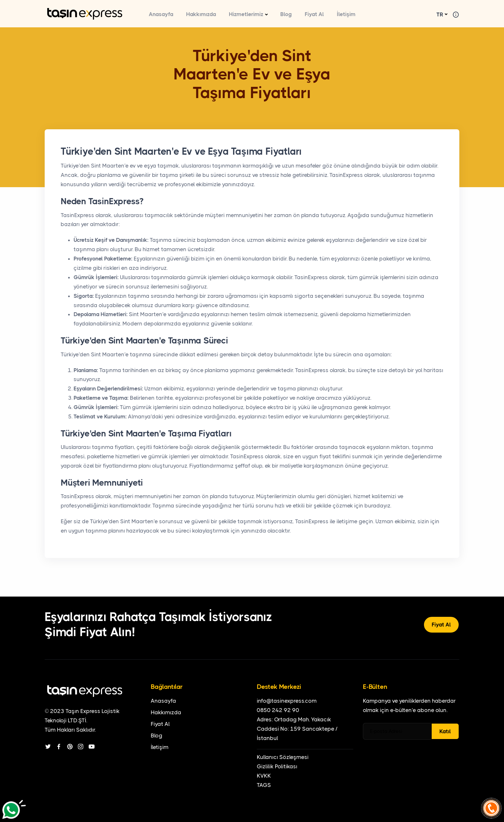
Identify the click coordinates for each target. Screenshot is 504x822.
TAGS (264, 785)
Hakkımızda (201, 14)
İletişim (346, 14)
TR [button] (440, 14)
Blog (286, 14)
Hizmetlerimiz (246, 14)
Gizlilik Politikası (277, 766)
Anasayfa (161, 14)
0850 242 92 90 (278, 710)
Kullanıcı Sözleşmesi (283, 757)
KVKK (264, 776)
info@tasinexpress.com (287, 701)
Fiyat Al (314, 14)
